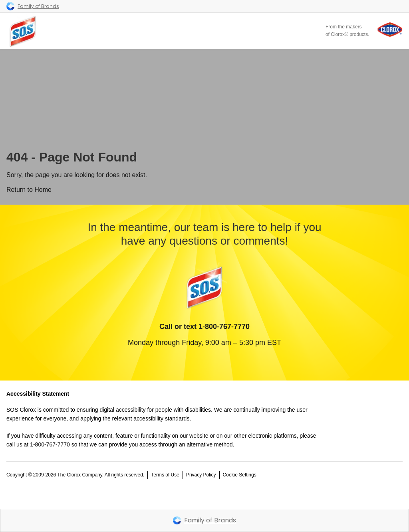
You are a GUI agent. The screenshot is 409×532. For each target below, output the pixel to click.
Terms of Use (165, 475)
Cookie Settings (240, 475)
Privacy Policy (201, 475)
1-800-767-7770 (224, 327)
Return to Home (29, 190)
